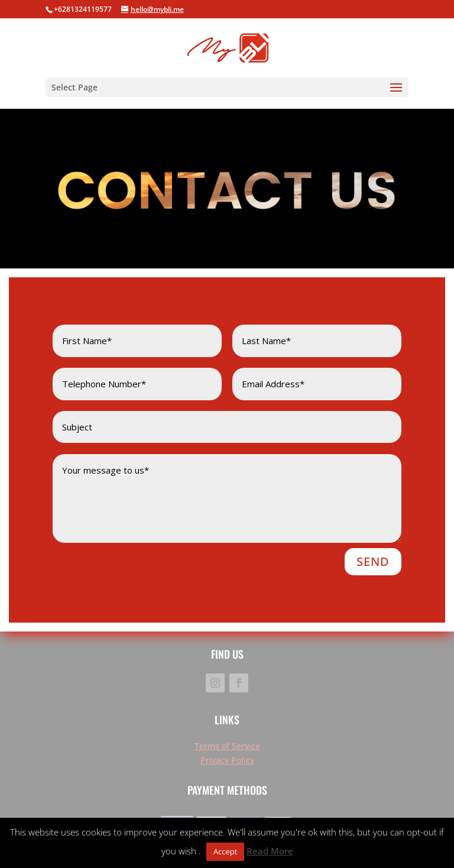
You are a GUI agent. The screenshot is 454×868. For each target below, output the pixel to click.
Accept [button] (225, 851)
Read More (270, 851)
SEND (373, 561)
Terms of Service (227, 746)
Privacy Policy (227, 760)
